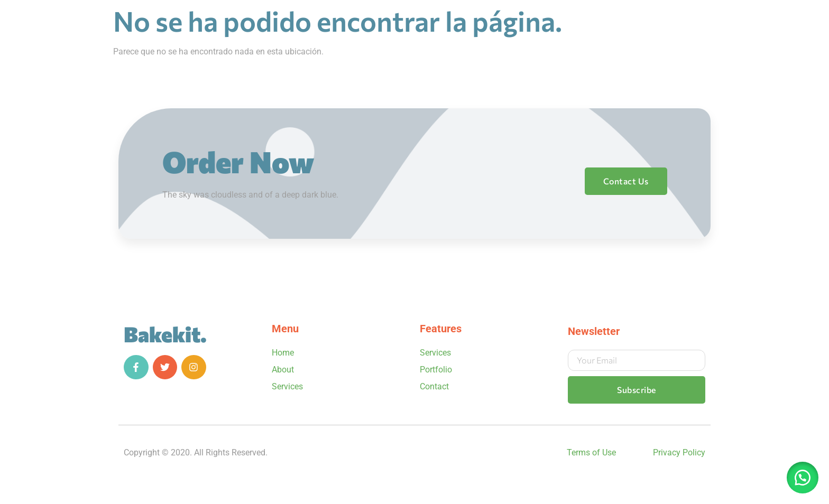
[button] (803, 478)
